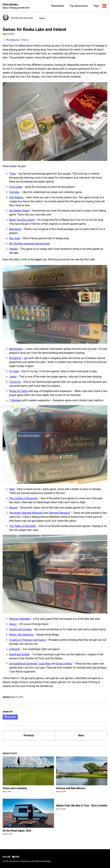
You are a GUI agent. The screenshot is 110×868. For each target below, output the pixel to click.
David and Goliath (20, 654)
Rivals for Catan (18, 391)
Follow (42, 18)
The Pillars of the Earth (23, 526)
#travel (25, 40)
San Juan (15, 238)
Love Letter (16, 187)
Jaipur (13, 377)
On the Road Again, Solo (17, 831)
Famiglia (14, 192)
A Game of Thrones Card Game (27, 640)
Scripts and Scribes (21, 629)
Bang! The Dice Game (22, 220)
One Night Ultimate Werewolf (26, 513)
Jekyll (32, 861)
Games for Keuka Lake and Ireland (34, 29)
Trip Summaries (79, 6)
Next (81, 735)
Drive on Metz (64, 664)
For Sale (14, 371)
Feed (16, 857)
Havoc (13, 624)
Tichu (12, 174)
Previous (29, 735)
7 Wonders (15, 400)
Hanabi (13, 249)
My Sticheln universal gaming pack (29, 244)
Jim (26, 358)
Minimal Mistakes (44, 861)
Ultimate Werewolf (60, 513)
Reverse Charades (20, 619)
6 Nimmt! (15, 649)
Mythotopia (16, 349)
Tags (96, 6)
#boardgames (13, 40)
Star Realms (16, 197)
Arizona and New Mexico (71, 788)
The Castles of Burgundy (24, 498)
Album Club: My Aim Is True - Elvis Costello (82, 806)
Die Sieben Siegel (19, 211)
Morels (13, 508)
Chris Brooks (16, 6)
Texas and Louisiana (15, 788)
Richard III (15, 358)
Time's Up (15, 382)
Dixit (12, 489)
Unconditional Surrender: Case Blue (30, 664)
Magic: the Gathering (21, 635)
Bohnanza (15, 229)
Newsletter (58, 6)
